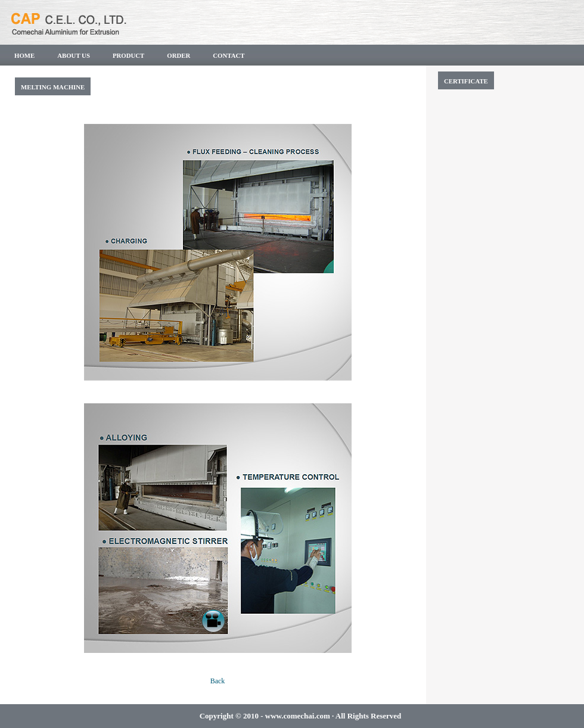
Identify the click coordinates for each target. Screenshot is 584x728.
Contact (229, 55)
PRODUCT (128, 55)
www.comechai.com (298, 716)
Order (178, 55)
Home (24, 55)
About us (74, 55)
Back (218, 681)
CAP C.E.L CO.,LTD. (116, 21)
